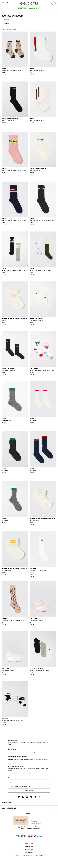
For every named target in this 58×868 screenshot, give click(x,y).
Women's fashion (14, 774)
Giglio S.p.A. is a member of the (31, 828)
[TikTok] (35, 797)
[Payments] (29, 836)
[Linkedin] (27, 797)
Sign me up (29, 790)
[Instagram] (23, 797)
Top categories (29, 853)
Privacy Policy (27, 786)
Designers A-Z (29, 846)
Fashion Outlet (29, 850)
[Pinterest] (31, 797)
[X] (39, 797)
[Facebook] (19, 797)
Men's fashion (29, 774)
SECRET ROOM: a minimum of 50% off (29, 8)
